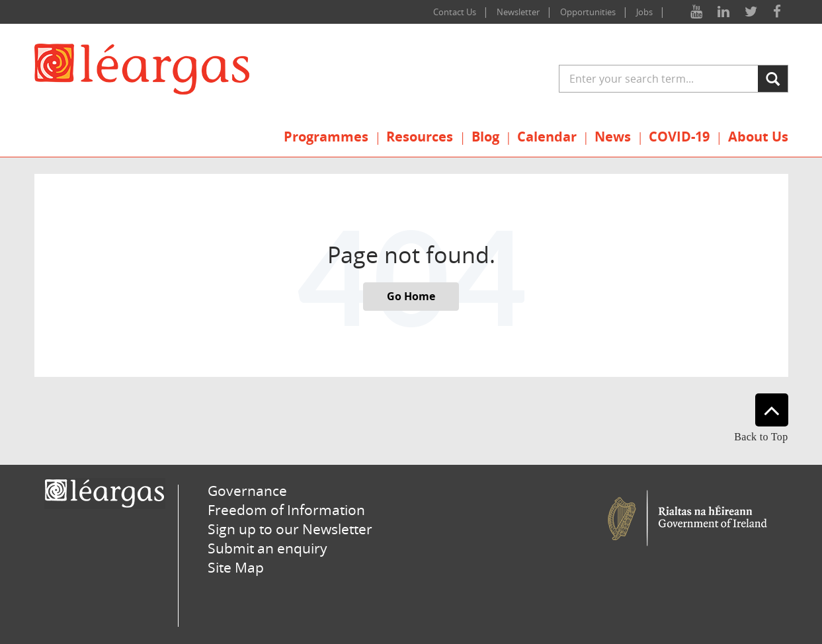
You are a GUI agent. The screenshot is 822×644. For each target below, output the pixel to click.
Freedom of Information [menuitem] (286, 510)
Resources (420, 137)
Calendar (547, 137)
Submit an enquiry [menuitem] (267, 548)
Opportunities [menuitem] (588, 12)
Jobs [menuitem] (644, 12)
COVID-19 (679, 137)
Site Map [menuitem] (236, 567)
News (613, 137)
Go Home (411, 296)
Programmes (326, 137)
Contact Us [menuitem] (455, 12)
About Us (758, 137)
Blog (485, 137)
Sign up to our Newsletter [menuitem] (290, 529)
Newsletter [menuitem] (518, 12)
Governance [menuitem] (247, 491)
